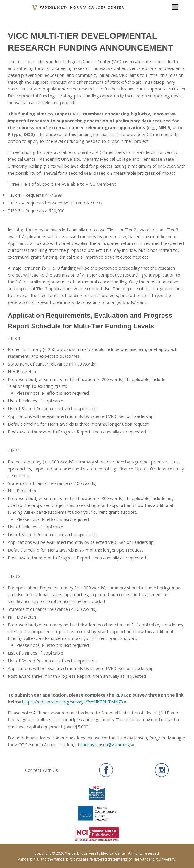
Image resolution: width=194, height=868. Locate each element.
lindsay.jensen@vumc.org (107, 745)
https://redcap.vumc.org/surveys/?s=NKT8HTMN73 (75, 702)
